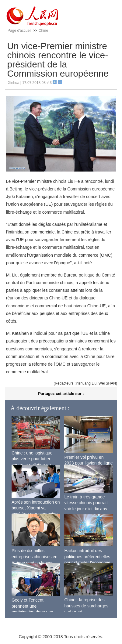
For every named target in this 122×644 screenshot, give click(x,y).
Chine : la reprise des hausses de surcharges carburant (86, 606)
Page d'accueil (19, 31)
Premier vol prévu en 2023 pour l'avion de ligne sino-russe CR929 (88, 463)
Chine (43, 31)
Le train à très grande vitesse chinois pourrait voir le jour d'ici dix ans (86, 503)
